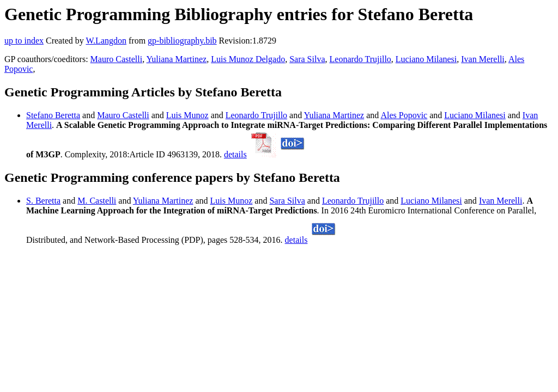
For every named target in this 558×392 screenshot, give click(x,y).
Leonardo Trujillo (360, 59)
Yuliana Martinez (177, 59)
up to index (24, 41)
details (235, 154)
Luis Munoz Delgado (248, 59)
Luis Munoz (187, 115)
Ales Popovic (404, 115)
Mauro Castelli (117, 59)
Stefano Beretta (53, 115)
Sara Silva (307, 59)
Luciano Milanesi (426, 59)
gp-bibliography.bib (182, 41)
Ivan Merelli (483, 59)
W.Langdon (106, 41)
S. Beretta (43, 201)
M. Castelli (97, 201)
